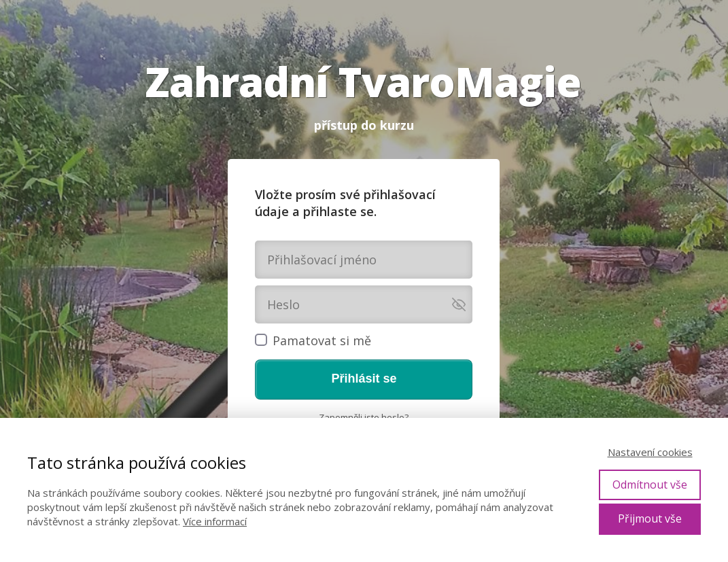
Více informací (215, 521)
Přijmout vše (650, 519)
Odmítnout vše (650, 485)
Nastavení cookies (650, 452)
